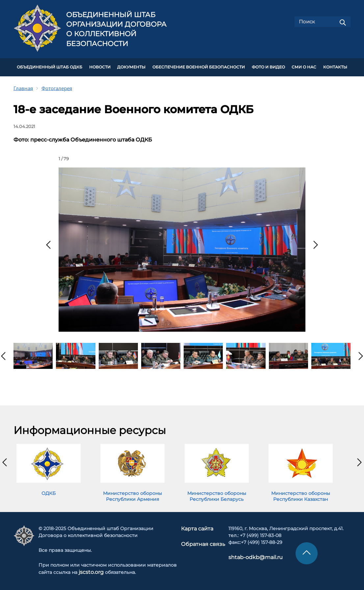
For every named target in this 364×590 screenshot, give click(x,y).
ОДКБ (49, 491)
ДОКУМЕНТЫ (131, 66)
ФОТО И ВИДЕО (268, 66)
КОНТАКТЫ (335, 66)
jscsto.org (91, 570)
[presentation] (48, 243)
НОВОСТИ (100, 66)
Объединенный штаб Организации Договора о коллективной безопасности (116, 29)
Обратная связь (203, 541)
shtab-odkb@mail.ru (249, 555)
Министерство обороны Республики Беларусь (217, 494)
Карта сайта (198, 526)
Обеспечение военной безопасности (199, 66)
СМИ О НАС (304, 66)
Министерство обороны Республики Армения (132, 494)
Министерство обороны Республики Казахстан (301, 494)
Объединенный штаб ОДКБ (50, 66)
